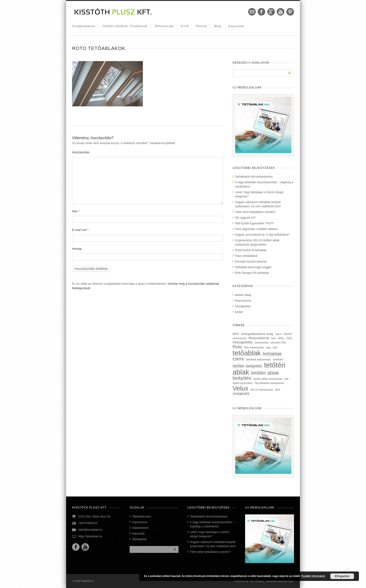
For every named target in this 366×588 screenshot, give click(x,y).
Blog (218, 26)
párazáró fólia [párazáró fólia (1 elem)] (278, 342)
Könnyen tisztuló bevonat (251, 262)
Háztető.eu (87, 581)
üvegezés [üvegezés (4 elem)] (241, 394)
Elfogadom (342, 576)
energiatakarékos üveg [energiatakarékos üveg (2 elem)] (257, 334)
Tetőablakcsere (142, 517)
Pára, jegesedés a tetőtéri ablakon (256, 229)
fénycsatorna (243, 301)
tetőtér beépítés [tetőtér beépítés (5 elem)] (247, 366)
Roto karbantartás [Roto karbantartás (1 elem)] (254, 347)
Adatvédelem (140, 528)
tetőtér (239, 312)
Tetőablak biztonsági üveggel (253, 267)
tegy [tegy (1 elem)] (268, 347)
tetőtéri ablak (243, 295)
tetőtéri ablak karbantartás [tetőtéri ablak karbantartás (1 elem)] (268, 379)
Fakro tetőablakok (246, 256)
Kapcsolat (236, 26)
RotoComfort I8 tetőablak (251, 250)
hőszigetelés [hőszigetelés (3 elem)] (243, 342)
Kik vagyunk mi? (245, 218)
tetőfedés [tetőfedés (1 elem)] (278, 359)
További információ (313, 576)
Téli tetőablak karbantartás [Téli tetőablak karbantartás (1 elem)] (269, 383)
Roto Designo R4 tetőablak (252, 273)
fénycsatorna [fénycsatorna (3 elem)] (259, 338)
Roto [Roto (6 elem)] (237, 347)
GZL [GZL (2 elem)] (289, 338)
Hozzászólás (81, 152)
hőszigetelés (243, 306)
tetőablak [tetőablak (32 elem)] (247, 353)
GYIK (185, 26)
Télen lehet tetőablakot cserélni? (255, 212)
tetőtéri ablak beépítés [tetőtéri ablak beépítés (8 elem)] (256, 375)
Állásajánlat (139, 539)
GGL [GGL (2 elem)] (281, 338)
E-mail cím (80, 230)
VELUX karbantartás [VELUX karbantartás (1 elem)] (262, 390)
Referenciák (164, 26)
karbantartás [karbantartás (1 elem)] (262, 342)
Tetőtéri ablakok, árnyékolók (125, 26)
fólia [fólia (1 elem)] (273, 338)
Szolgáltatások (84, 26)
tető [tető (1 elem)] (275, 347)
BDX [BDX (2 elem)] (236, 334)
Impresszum (140, 522)
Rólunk (201, 26)
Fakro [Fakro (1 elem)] (278, 334)
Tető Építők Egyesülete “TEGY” (255, 223)
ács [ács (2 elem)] (278, 390)
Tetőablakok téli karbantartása (254, 177)
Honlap (77, 249)
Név (76, 211)
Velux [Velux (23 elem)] (240, 388)
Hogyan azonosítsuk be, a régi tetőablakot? (262, 235)
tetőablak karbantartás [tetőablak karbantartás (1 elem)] (258, 359)
